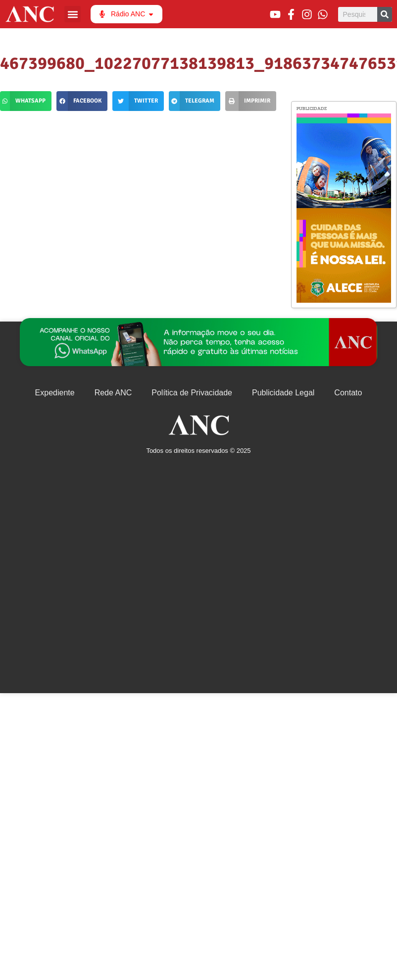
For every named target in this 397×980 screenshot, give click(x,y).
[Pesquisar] (385, 14)
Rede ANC (113, 393)
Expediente (55, 393)
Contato (348, 393)
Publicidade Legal (283, 393)
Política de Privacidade (192, 393)
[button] (73, 14)
